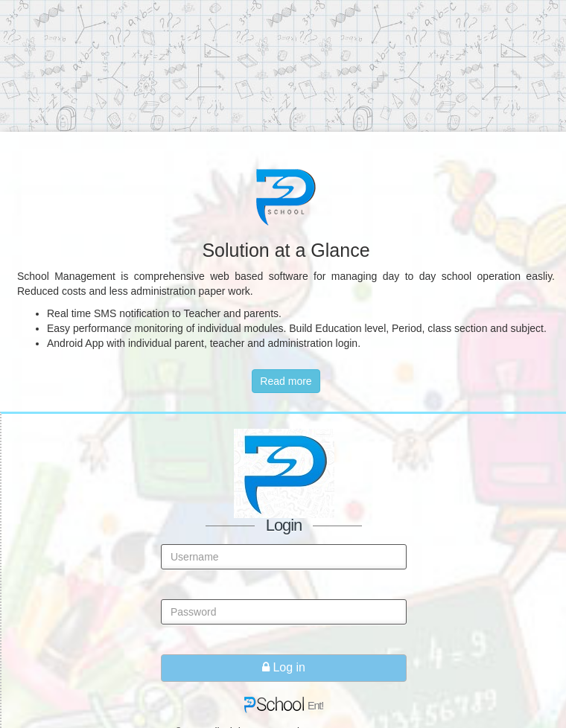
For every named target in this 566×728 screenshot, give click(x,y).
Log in (284, 667)
